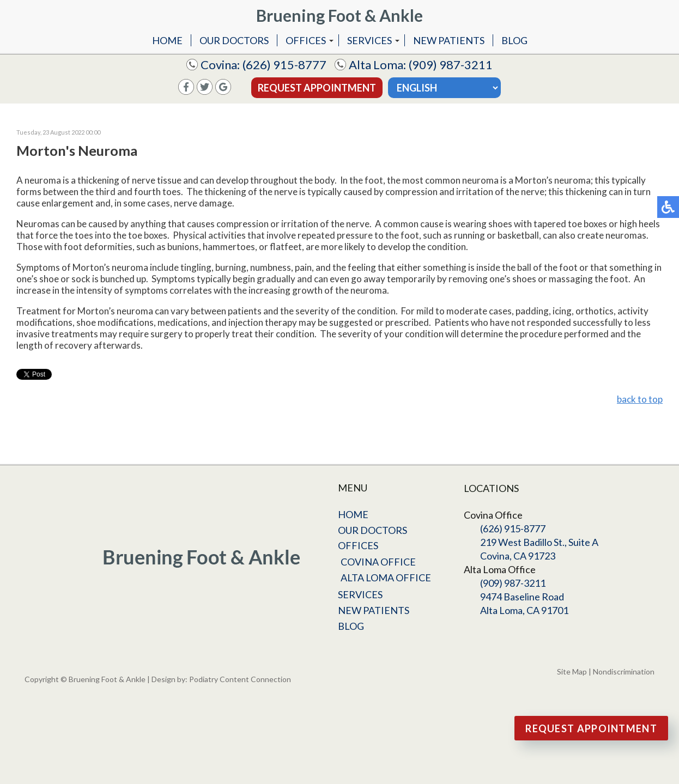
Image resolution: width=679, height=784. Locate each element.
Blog (514, 40)
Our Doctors (234, 40)
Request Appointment (317, 88)
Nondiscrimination (624, 671)
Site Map (572, 671)
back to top (640, 399)
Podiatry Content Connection (240, 679)
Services (369, 40)
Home (167, 40)
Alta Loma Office (386, 578)
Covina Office (378, 562)
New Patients (449, 40)
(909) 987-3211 (451, 65)
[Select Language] (444, 88)
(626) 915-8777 (284, 65)
